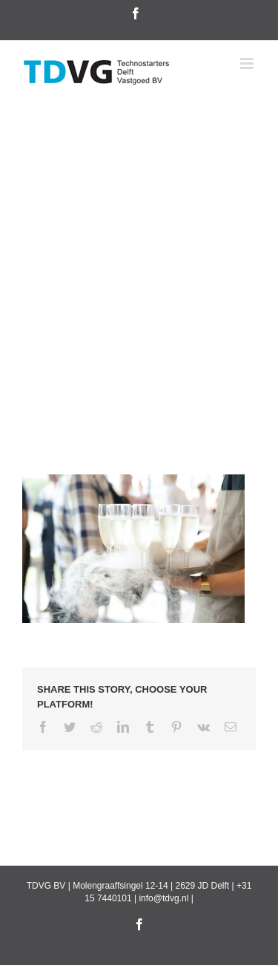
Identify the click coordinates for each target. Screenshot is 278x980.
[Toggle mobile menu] (248, 63)
